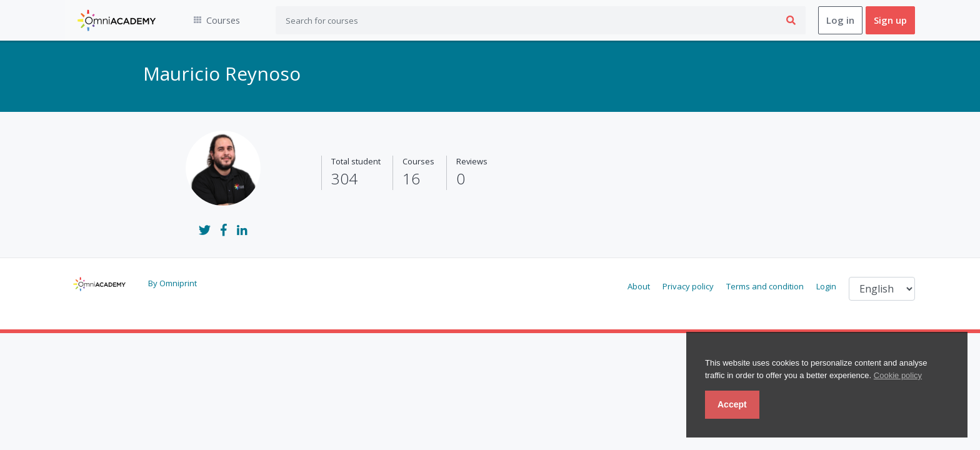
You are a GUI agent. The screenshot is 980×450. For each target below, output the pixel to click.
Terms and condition (765, 287)
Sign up (890, 21)
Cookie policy (898, 375)
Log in (840, 21)
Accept (732, 404)
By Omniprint (172, 284)
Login (826, 287)
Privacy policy (688, 287)
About (639, 287)
